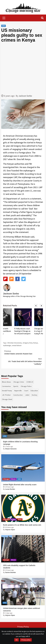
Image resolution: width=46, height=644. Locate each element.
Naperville (18, 391)
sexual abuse (17, 345)
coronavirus (6, 386)
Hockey (35, 395)
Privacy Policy (23, 627)
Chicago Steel (7, 399)
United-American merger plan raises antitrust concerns (21, 609)
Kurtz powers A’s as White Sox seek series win (22, 525)
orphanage (7, 345)
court (26, 391)
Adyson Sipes (10, 530)
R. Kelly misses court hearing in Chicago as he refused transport (22, 331)
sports (16, 386)
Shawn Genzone (11, 449)
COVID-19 (30, 382)
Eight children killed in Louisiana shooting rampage (20, 443)
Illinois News (6, 382)
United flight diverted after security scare (20, 485)
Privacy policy (26, 640)
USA (3, 26)
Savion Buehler (10, 572)
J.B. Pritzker (6, 395)
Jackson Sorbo (25, 96)
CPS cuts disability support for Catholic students (19, 567)
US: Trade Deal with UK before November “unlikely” (23, 361)
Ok (16, 640)
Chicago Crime (19, 382)
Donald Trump (7, 391)
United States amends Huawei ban (23, 352)
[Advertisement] (23, 68)
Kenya (36, 343)
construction (18, 395)
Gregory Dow (28, 343)
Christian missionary (15, 343)
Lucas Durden (10, 489)
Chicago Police (26, 386)
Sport (20, 519)
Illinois (13, 479)
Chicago (6, 479)
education (34, 391)
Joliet (27, 395)
